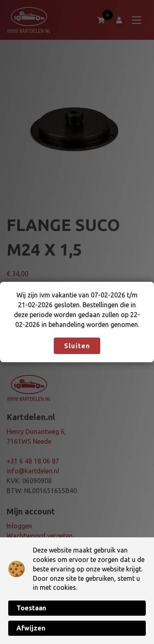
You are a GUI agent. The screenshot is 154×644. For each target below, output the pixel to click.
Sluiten (77, 346)
